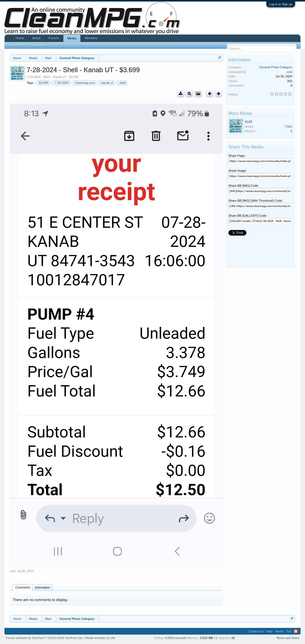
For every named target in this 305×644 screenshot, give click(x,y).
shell (122, 83)
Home (20, 38)
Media (72, 38)
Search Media (19, 45)
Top (289, 631)
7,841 (288, 127)
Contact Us (256, 631)
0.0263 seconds (176, 638)
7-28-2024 (61, 83)
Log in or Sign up (281, 4)
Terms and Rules (288, 638)
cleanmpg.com (84, 83)
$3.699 (43, 83)
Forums (54, 38)
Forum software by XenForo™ (44, 638)
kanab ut (106, 83)
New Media (41, 45)
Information (42, 587)
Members (91, 38)
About (36, 38)
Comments (23, 587)
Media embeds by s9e (100, 638)
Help (269, 631)
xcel (13, 571)
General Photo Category (276, 67)
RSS (296, 631)
